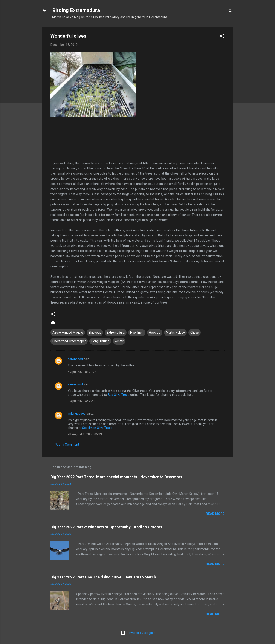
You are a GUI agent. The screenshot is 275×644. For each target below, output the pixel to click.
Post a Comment (67, 445)
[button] (222, 37)
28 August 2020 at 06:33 (85, 434)
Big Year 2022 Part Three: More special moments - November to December (116, 477)
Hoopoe (155, 333)
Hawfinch (137, 333)
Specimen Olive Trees (97, 428)
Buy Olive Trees (119, 395)
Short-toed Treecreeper (69, 341)
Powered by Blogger (138, 633)
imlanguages (77, 414)
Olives (195, 333)
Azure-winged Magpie (68, 333)
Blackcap (95, 333)
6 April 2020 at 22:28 (82, 372)
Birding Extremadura (76, 10)
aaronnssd (75, 359)
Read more (215, 514)
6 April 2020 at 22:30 (82, 401)
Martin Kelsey (175, 333)
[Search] (231, 12)
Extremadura (116, 333)
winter (119, 341)
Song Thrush (100, 341)
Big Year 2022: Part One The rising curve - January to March (103, 577)
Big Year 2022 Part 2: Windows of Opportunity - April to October (106, 527)
